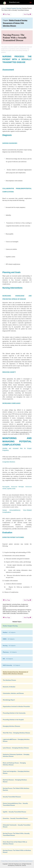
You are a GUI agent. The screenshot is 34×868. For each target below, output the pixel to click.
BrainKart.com (14, 2)
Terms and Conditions (14, 861)
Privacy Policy (5, 861)
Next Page (28, 14)
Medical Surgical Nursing (14, 8)
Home (3, 8)
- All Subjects (9, 632)
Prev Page (6, 14)
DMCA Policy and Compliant (26, 861)
